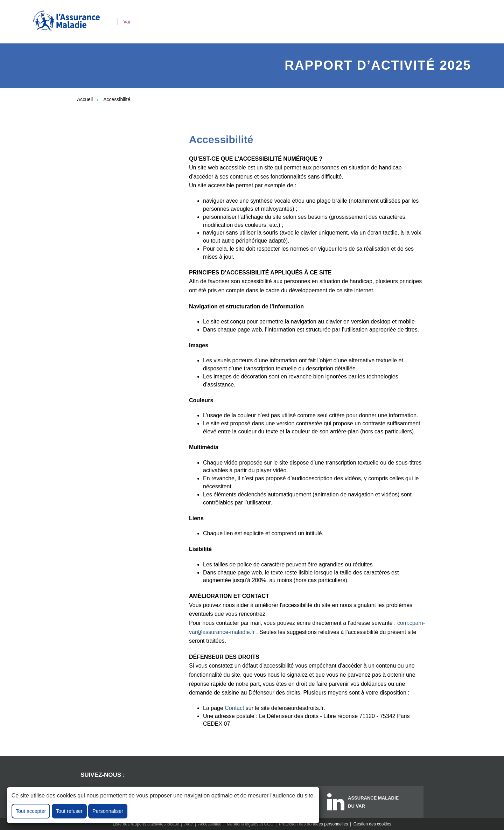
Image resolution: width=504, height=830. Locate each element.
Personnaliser (108, 811)
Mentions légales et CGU (250, 824)
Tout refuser (69, 811)
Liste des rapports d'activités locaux (146, 824)
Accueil (85, 99)
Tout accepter (31, 811)
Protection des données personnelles (313, 824)
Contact (234, 708)
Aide (189, 824)
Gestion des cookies (372, 824)
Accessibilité (117, 99)
